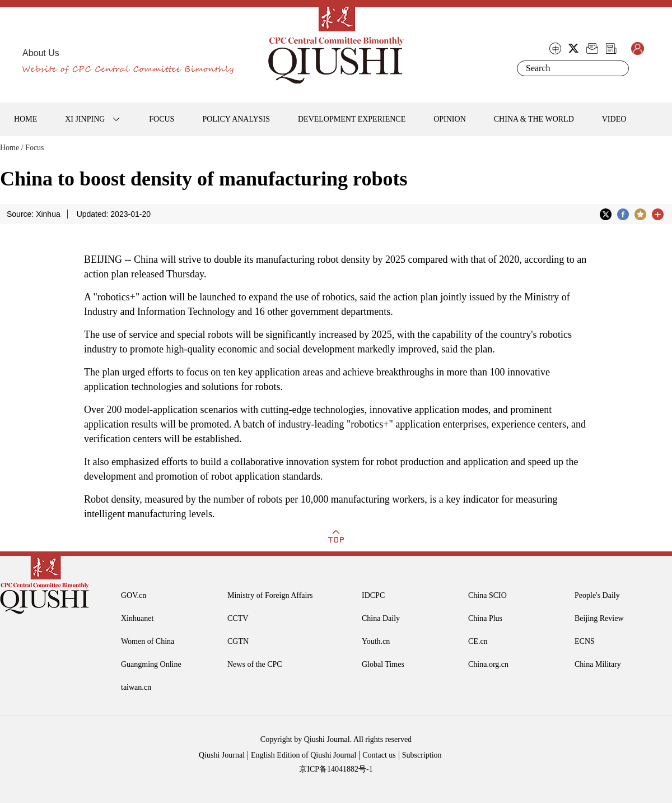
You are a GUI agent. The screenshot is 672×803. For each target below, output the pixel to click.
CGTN (238, 641)
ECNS (585, 641)
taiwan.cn (136, 687)
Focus (34, 148)
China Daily (381, 618)
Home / (12, 148)
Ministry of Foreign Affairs (270, 595)
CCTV (238, 618)
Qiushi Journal (222, 755)
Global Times (383, 664)
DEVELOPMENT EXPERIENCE (352, 119)
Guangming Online (151, 664)
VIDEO (614, 119)
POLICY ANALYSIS (236, 119)
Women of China (148, 641)
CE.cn (478, 641)
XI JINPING (85, 119)
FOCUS (162, 119)
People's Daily (597, 595)
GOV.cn (134, 595)
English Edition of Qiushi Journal (304, 755)
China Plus (485, 618)
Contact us (379, 755)
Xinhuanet (137, 618)
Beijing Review (599, 618)
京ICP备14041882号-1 (336, 769)
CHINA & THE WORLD (534, 119)
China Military (598, 664)
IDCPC (373, 595)
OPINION (450, 119)
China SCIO (487, 595)
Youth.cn (376, 641)
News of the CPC (255, 664)
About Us (41, 53)
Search (618, 68)
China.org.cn (488, 664)
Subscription (422, 755)
